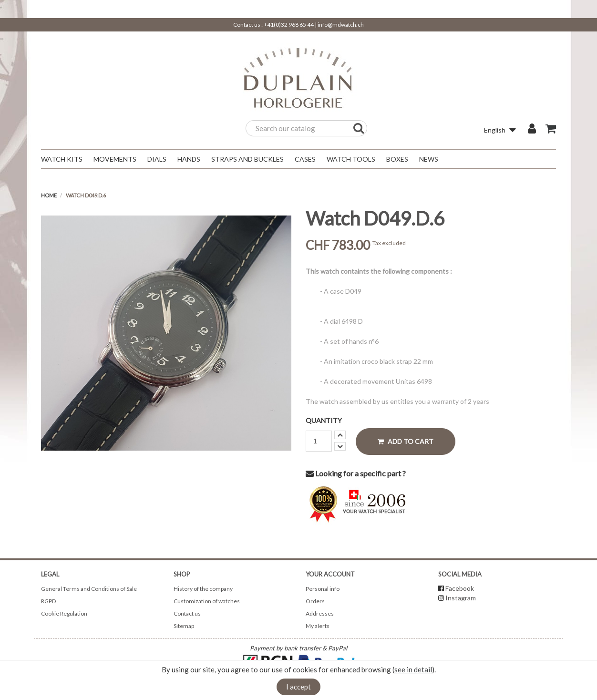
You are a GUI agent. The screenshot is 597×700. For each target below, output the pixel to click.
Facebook (460, 588)
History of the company (203, 589)
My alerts (318, 626)
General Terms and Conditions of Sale (89, 589)
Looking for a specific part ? (356, 473)
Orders (315, 601)
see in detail (413, 669)
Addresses (320, 613)
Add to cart (406, 441)
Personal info (323, 589)
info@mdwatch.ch (341, 25)
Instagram (461, 598)
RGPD (48, 601)
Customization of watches (207, 601)
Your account (330, 574)
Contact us (187, 613)
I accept (298, 687)
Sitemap (184, 626)
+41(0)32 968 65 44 (289, 25)
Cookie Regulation (64, 613)
